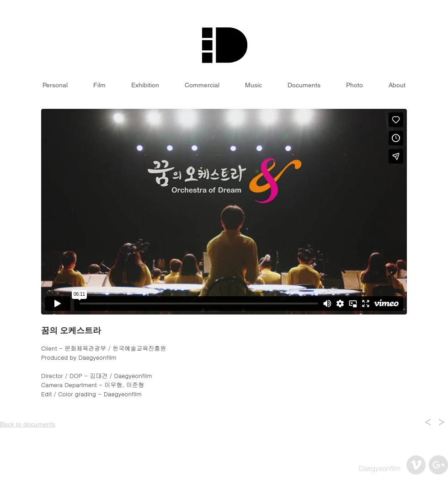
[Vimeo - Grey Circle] (416, 465)
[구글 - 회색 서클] (438, 465)
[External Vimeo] (224, 212)
